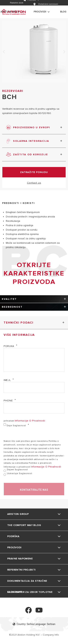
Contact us (34, 183)
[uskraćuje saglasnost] (5, 475)
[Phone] (34, 408)
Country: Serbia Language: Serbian (34, 624)
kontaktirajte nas (34, 490)
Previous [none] (4, 52)
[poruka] (34, 360)
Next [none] (64, 52)
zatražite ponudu (34, 172)
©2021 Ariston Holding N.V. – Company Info (34, 635)
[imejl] (34, 387)
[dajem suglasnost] (5, 471)
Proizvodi (40, 12)
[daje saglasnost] (5, 424)
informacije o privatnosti (30, 421)
